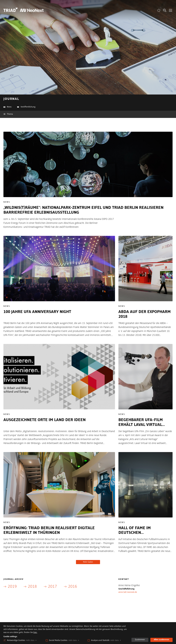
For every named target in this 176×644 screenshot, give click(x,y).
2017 (52, 587)
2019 (12, 587)
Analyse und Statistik (100, 640)
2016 (73, 587)
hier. (35, 632)
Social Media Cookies (58, 640)
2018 (32, 587)
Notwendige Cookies (16, 640)
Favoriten (159, 10)
